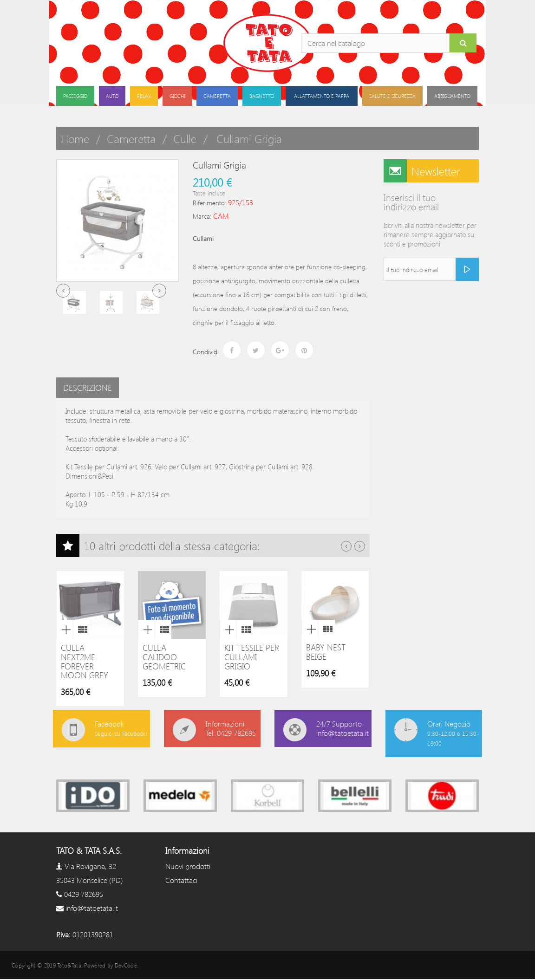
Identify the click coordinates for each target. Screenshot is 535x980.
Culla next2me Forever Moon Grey (85, 661)
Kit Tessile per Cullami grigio (252, 657)
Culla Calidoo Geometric (164, 657)
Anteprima (65, 630)
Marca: (202, 216)
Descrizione (88, 388)
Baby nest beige (326, 652)
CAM (221, 216)
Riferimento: (209, 203)
